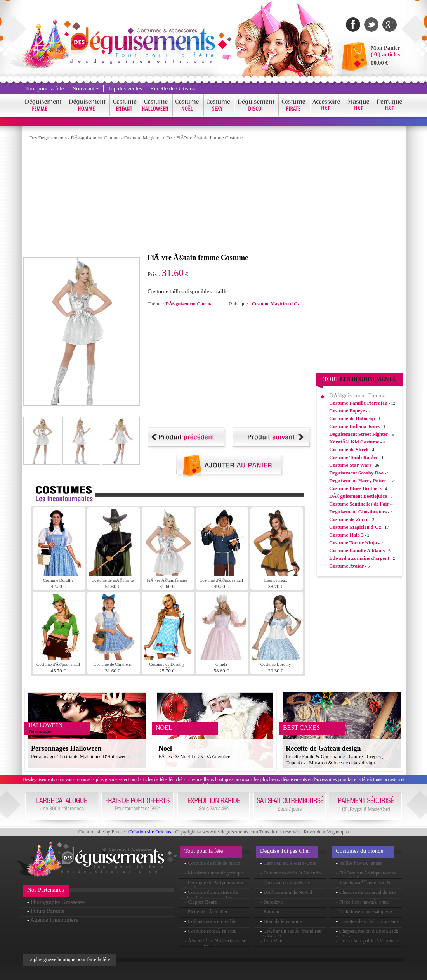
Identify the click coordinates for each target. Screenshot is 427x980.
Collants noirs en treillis (212, 921)
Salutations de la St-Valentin (292, 873)
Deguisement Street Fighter (359, 434)
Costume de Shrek (349, 449)
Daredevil (273, 902)
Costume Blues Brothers (355, 488)
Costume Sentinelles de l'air (359, 504)
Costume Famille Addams (357, 550)
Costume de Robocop (352, 418)
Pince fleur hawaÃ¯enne (364, 902)
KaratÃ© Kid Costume (354, 442)
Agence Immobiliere (54, 920)
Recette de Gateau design (323, 748)
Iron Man (273, 941)
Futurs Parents (47, 911)
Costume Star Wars (350, 465)
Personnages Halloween (66, 748)
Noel (165, 748)
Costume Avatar (347, 566)
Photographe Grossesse (58, 902)
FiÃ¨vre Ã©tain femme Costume (210, 138)
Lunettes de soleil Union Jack (369, 921)
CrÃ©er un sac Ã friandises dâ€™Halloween (291, 934)
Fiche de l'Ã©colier (208, 912)
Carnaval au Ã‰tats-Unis (290, 863)
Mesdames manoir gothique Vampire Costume (214, 876)
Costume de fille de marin (214, 863)
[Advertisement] (161, 199)
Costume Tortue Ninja (353, 543)
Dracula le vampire (283, 921)
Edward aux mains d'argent (359, 558)
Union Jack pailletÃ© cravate (369, 941)
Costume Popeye (347, 411)
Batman (271, 912)
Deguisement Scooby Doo (356, 473)
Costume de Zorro (349, 519)
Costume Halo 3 (346, 535)
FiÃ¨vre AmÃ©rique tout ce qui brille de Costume (366, 876)
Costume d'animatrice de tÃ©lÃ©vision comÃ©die (211, 895)
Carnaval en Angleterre (287, 882)
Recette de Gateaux (173, 88)
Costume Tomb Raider (354, 457)
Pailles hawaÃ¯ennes (361, 863)
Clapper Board (203, 902)
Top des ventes (125, 88)
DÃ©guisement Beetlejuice (358, 496)
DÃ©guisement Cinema (95, 138)
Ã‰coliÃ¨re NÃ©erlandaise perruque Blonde (215, 944)
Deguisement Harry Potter (358, 480)
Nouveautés (86, 88)
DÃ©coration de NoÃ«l (288, 892)
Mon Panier (385, 48)
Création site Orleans (150, 832)
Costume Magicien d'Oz (148, 138)
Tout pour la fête (44, 88)
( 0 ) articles (385, 54)
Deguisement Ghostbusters (358, 512)
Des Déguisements (48, 138)
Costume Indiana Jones (354, 426)
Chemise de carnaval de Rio (368, 892)
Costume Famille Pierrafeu (358, 403)
